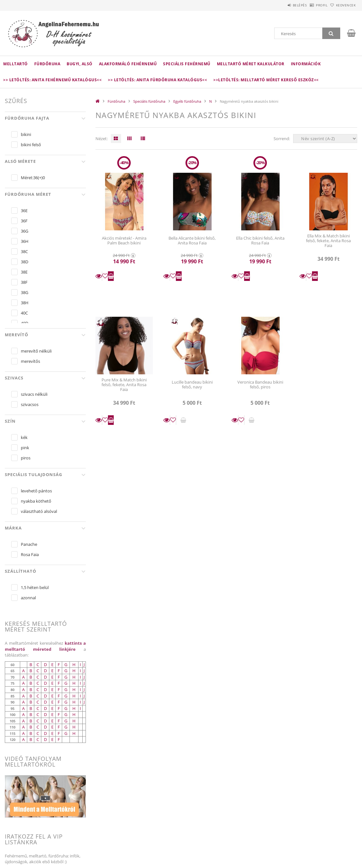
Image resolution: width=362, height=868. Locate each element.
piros (26, 458)
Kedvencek (342, 5)
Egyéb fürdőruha (187, 101)
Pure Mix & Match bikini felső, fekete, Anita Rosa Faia (124, 385)
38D (25, 262)
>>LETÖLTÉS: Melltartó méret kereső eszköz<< (266, 80)
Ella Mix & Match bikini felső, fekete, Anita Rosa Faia (328, 241)
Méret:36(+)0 (33, 178)
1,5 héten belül (35, 587)
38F (24, 282)
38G (25, 292)
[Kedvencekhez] (105, 276)
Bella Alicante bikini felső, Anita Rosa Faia (192, 240)
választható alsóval (39, 511)
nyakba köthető (36, 501)
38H (25, 303)
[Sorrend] (325, 139)
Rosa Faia (30, 554)
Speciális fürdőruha (149, 101)
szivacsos (30, 404)
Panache (29, 544)
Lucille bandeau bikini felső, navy (192, 384)
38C (24, 251)
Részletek (99, 276)
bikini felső (31, 145)
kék (24, 437)
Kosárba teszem (111, 276)
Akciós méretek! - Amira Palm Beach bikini (124, 240)
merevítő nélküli (36, 351)
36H (25, 241)
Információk (306, 64)
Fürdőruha (47, 64)
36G (25, 231)
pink (25, 448)
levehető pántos (36, 491)
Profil (312, 5)
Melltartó (16, 64)
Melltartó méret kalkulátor (251, 64)
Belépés (283, 5)
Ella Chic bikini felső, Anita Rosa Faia (260, 240)
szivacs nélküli (34, 394)
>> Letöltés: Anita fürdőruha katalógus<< (157, 80)
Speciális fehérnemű (187, 64)
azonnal (28, 598)
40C (24, 313)
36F (24, 221)
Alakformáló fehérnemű (128, 64)
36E (24, 211)
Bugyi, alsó (80, 64)
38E (24, 272)
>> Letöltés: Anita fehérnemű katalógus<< (52, 80)
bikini (26, 134)
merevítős (30, 361)
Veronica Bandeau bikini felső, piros (260, 384)
